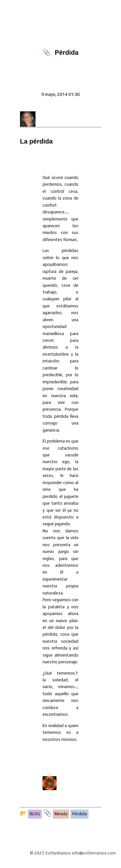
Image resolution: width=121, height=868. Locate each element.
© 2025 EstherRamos (50, 853)
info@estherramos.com (94, 853)
